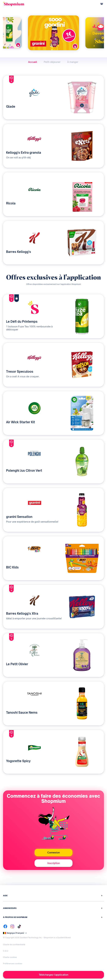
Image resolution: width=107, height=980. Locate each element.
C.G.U (6, 951)
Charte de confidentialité (14, 944)
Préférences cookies (13, 964)
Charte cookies (10, 957)
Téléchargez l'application (53, 975)
